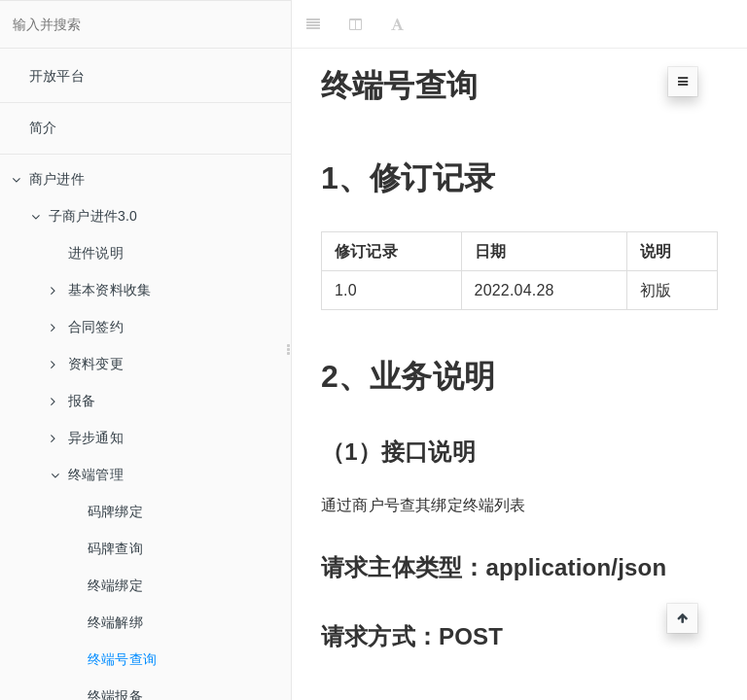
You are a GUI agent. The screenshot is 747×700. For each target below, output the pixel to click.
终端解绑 (115, 622)
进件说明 (96, 253)
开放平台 (57, 76)
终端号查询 (122, 659)
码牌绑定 (115, 511)
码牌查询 (115, 548)
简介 (43, 127)
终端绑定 (115, 585)
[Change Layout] (356, 24)
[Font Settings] (397, 24)
